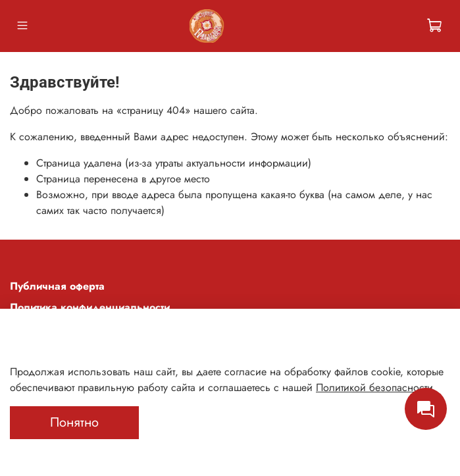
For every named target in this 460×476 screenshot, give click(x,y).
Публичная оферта (57, 286)
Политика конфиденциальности (90, 307)
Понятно (74, 422)
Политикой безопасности (374, 387)
